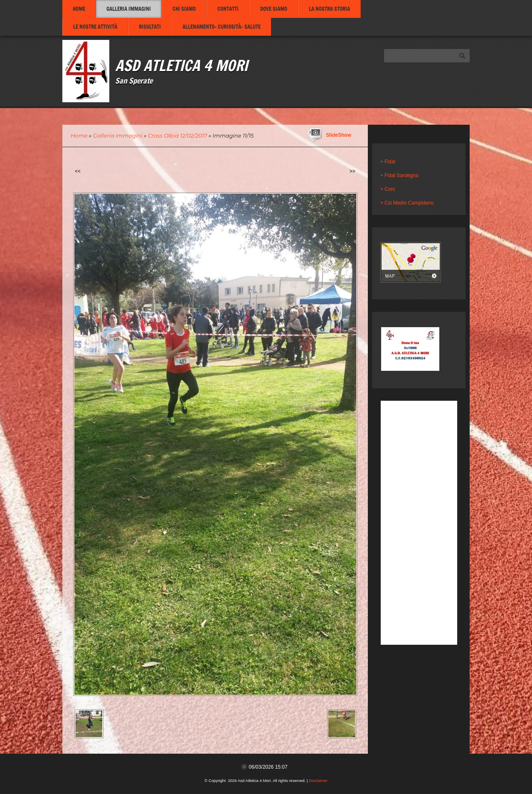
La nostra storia (329, 9)
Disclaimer (318, 780)
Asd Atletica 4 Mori (181, 65)
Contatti (228, 9)
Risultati (150, 27)
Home (79, 9)
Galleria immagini (129, 9)
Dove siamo (274, 9)
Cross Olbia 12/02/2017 (178, 136)
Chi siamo (184, 9)
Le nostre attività (95, 27)
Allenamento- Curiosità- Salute (222, 27)
